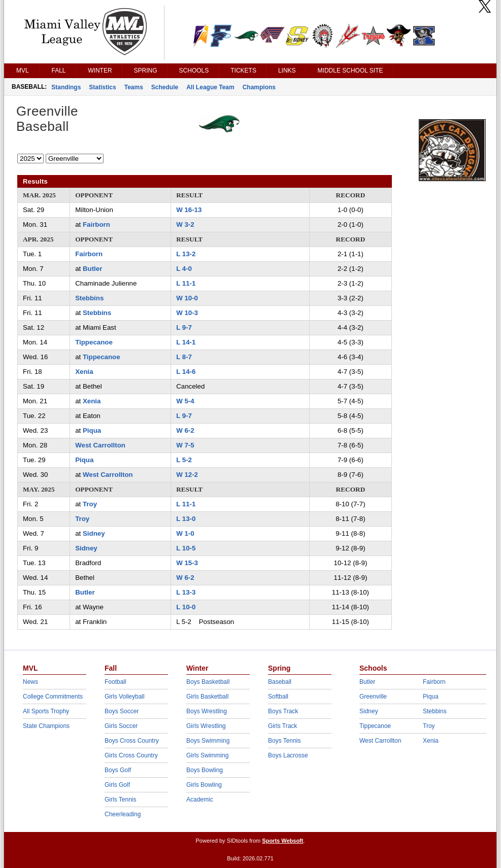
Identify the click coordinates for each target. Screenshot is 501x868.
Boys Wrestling (207, 711)
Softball (278, 697)
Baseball (280, 682)
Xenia (84, 372)
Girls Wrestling (206, 726)
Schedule (165, 87)
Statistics (102, 87)
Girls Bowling (204, 785)
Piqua (92, 430)
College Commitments (53, 697)
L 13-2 (186, 254)
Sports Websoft (282, 841)
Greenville (373, 697)
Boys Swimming (208, 741)
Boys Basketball (208, 682)
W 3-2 (185, 224)
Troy (90, 504)
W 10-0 (187, 298)
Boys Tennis (284, 741)
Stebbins (89, 298)
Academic (200, 800)
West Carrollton (100, 445)
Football (115, 682)
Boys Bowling (205, 770)
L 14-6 (186, 372)
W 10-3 (187, 313)
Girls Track (282, 726)
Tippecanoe (94, 342)
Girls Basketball (207, 697)
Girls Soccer (121, 726)
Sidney (94, 533)
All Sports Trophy (46, 711)
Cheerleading (123, 814)
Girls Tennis (120, 800)
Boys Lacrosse (288, 755)
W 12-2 (187, 475)
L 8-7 (184, 357)
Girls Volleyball (125, 697)
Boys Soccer (122, 711)
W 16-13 (189, 210)
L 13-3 (186, 592)
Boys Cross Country (132, 741)
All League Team (210, 87)
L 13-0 (186, 519)
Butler (92, 269)
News (30, 682)
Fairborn (96, 224)
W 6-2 (185, 430)
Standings (66, 87)
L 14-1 (186, 342)
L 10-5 (186, 548)
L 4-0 (184, 269)
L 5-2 (184, 460)
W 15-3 (187, 563)
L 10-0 (186, 607)
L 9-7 (184, 327)
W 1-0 (185, 533)
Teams (134, 87)
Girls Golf (117, 785)
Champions (259, 87)
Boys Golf (118, 770)
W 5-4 (185, 401)
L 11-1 (186, 283)
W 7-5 (185, 445)
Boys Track (283, 711)
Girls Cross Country (131, 755)
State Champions (46, 726)
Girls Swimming (207, 755)
